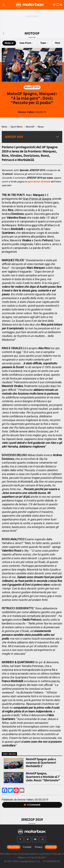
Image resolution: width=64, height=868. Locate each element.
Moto (5, 127)
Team (45, 43)
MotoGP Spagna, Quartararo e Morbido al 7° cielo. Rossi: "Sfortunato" (43, 777)
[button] (20, 839)
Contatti (27, 847)
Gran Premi (27, 43)
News (9, 43)
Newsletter (14, 847)
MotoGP (30, 127)
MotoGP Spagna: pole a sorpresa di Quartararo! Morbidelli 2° (41, 763)
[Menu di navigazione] (4, 5)
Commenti (32, 805)
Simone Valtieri (25, 800)
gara (34, 225)
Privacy (39, 847)
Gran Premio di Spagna (37, 199)
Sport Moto (17, 127)
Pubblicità (51, 847)
